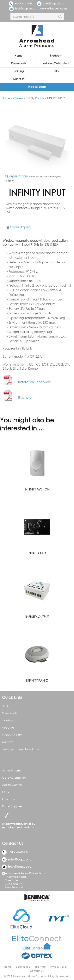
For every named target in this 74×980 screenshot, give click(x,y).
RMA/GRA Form (12, 735)
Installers (7, 720)
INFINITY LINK (37, 553)
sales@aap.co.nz (53, 3)
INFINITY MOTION (37, 489)
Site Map (40, 967)
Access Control (12, 785)
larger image (18, 176)
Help (56, 71)
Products (56, 56)
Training (18, 71)
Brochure (17, 397)
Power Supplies (12, 806)
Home (18, 56)
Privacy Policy (59, 967)
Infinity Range (35, 98)
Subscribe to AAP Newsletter (20, 749)
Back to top (23, 967)
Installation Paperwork (27, 382)
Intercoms (9, 799)
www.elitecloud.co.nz (54, 8)
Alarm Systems (11, 770)
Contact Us (37, 971)
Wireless (18, 98)
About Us (8, 728)
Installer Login (37, 87)
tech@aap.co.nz (25, 8)
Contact (19, 79)
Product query (21, 227)
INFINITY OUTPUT (37, 617)
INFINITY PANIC (37, 680)
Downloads (18, 63)
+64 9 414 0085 (20, 3)
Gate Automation (14, 778)
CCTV (6, 792)
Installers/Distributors (56, 63)
